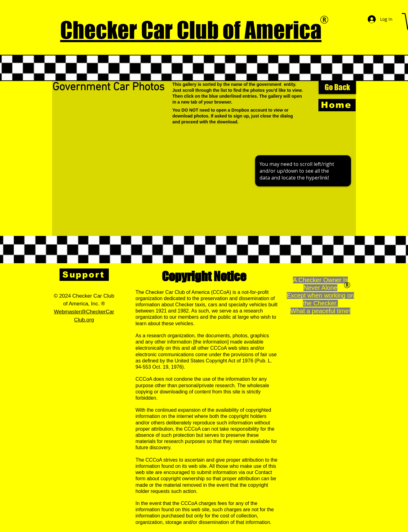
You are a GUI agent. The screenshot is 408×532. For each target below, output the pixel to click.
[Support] (84, 275)
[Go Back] (337, 87)
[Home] (337, 105)
